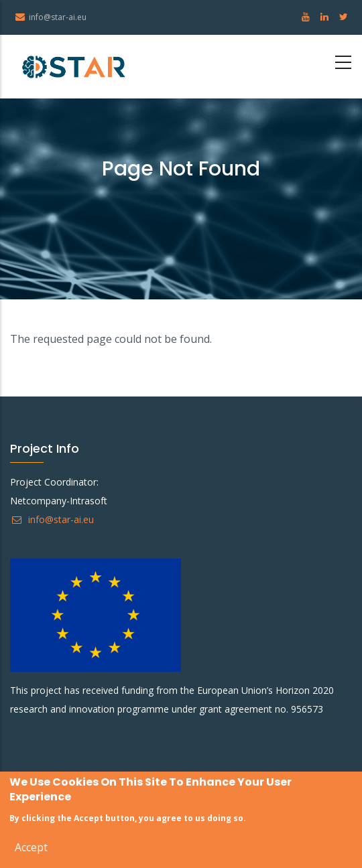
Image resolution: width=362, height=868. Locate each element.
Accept (31, 849)
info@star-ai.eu (52, 519)
